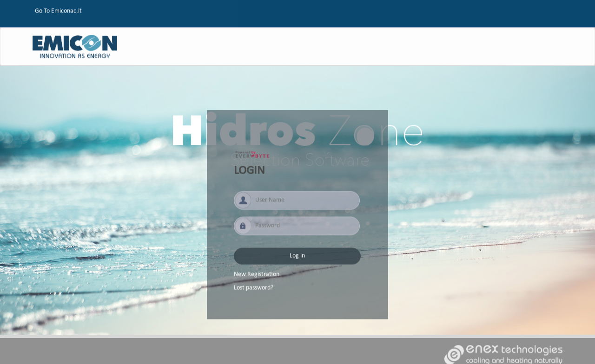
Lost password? (254, 290)
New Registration (257, 277)
